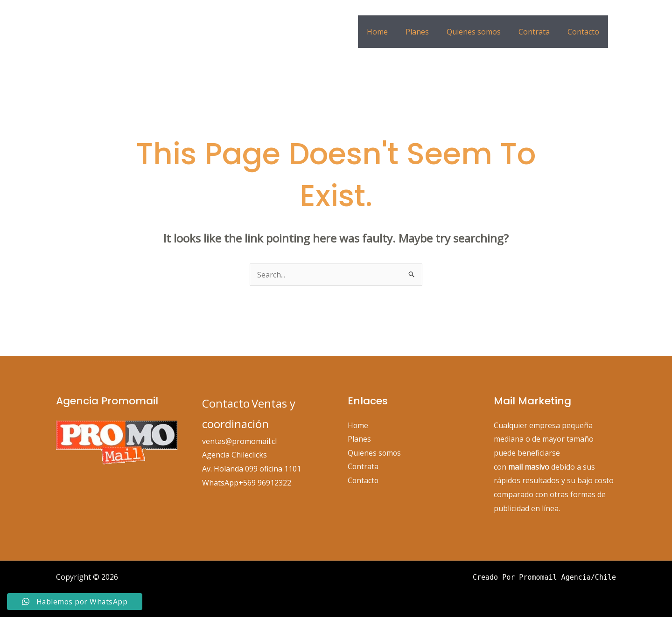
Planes (427, 32)
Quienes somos (481, 32)
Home (390, 32)
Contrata (538, 32)
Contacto (585, 32)
